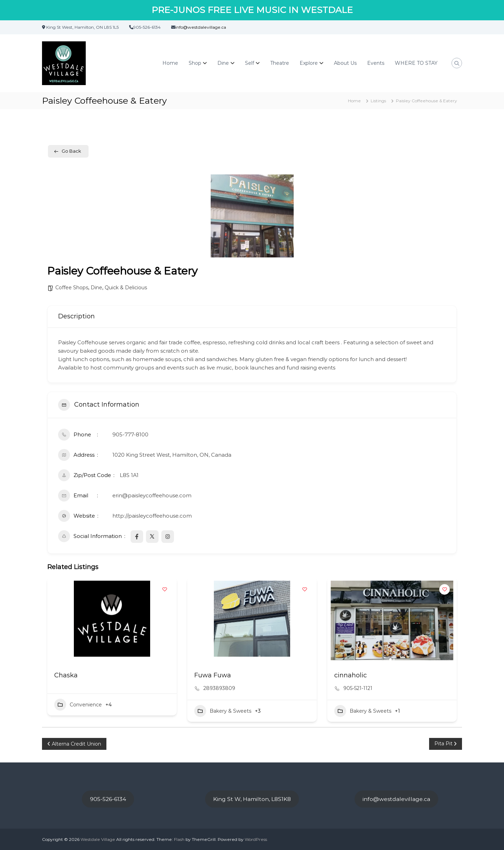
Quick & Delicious (126, 288)
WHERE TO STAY (416, 63)
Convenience (78, 705)
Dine (223, 63)
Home (170, 63)
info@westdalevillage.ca (396, 799)
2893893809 (219, 688)
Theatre (280, 63)
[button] (390, 659)
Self (250, 63)
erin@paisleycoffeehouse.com (152, 495)
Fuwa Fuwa (213, 675)
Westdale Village (98, 839)
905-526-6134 (108, 799)
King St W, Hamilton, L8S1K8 (252, 799)
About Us (345, 63)
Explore (309, 63)
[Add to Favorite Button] (164, 589)
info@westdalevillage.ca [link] (201, 27)
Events (376, 63)
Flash (179, 839)
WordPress (256, 839)
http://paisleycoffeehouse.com (152, 516)
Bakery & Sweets (223, 711)
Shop (195, 63)
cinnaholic (351, 675)
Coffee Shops (72, 288)
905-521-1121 (358, 688)
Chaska (66, 675)
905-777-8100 (130, 434)
